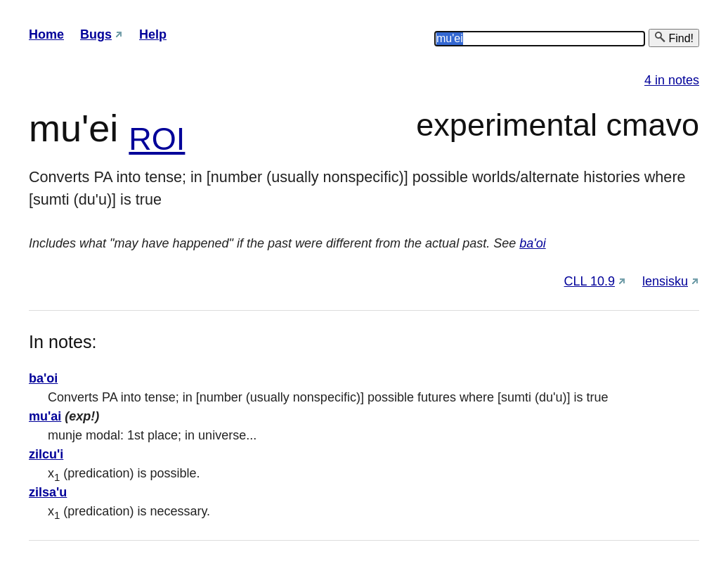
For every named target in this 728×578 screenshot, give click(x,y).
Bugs (96, 34)
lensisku (665, 281)
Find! (674, 38)
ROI (157, 139)
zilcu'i (46, 454)
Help (153, 34)
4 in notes (672, 80)
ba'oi (532, 243)
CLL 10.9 (590, 281)
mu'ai (45, 416)
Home (46, 34)
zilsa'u (48, 492)
